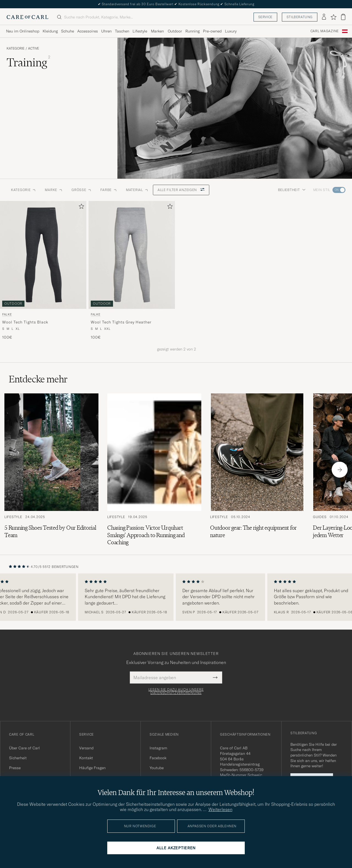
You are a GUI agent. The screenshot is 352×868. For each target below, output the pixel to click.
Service (265, 17)
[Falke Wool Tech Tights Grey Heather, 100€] (132, 271)
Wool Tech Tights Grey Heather (121, 322)
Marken (157, 31)
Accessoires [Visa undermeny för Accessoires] (88, 31)
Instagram (158, 748)
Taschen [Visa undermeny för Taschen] (122, 31)
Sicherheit (18, 758)
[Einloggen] (324, 17)
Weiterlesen (220, 809)
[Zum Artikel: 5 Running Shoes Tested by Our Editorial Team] (51, 470)
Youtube (157, 768)
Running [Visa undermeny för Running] (193, 31)
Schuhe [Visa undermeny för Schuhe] (68, 31)
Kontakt (86, 758)
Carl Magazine (325, 31)
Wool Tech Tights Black (25, 322)
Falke (7, 314)
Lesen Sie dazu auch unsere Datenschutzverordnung (176, 691)
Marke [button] (54, 190)
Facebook (158, 758)
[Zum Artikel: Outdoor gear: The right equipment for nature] (257, 470)
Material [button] (137, 190)
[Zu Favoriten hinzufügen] (80, 207)
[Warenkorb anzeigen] (343, 17)
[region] (176, 597)
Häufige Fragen (92, 768)
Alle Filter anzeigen (181, 190)
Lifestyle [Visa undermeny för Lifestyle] (140, 31)
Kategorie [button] (24, 190)
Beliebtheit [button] (292, 190)
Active (34, 48)
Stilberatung (300, 17)
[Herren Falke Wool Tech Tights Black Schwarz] (43, 255)
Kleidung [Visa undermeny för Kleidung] (50, 31)
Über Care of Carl (24, 748)
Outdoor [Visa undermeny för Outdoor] (175, 31)
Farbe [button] (109, 190)
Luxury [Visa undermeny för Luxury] (231, 31)
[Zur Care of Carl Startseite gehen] (28, 17)
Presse (15, 768)
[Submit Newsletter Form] (215, 677)
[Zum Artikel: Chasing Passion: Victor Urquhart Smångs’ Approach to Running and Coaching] (154, 470)
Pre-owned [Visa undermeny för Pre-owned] (212, 31)
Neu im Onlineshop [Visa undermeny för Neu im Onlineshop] (23, 31)
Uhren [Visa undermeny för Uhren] (106, 31)
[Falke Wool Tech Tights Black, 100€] (43, 271)
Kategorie (16, 48)
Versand (86, 748)
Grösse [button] (82, 190)
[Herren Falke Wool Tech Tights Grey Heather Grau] (132, 255)
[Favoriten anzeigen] (333, 17)
